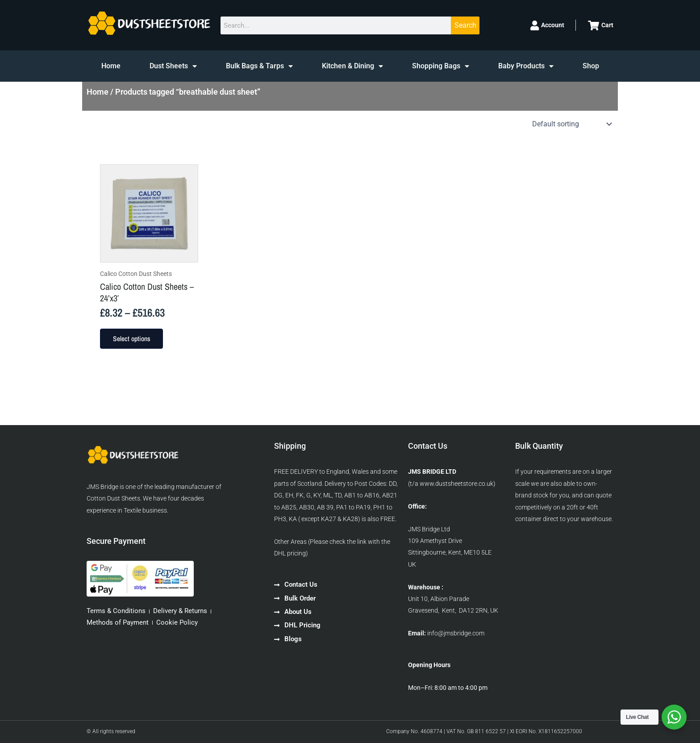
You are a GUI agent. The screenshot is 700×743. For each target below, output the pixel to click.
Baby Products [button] (526, 66)
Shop (591, 66)
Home (111, 66)
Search (465, 25)
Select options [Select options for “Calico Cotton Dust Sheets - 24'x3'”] (133, 340)
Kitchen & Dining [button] (352, 66)
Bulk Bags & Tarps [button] (259, 66)
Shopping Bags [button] (441, 66)
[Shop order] (571, 124)
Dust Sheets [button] (173, 66)
